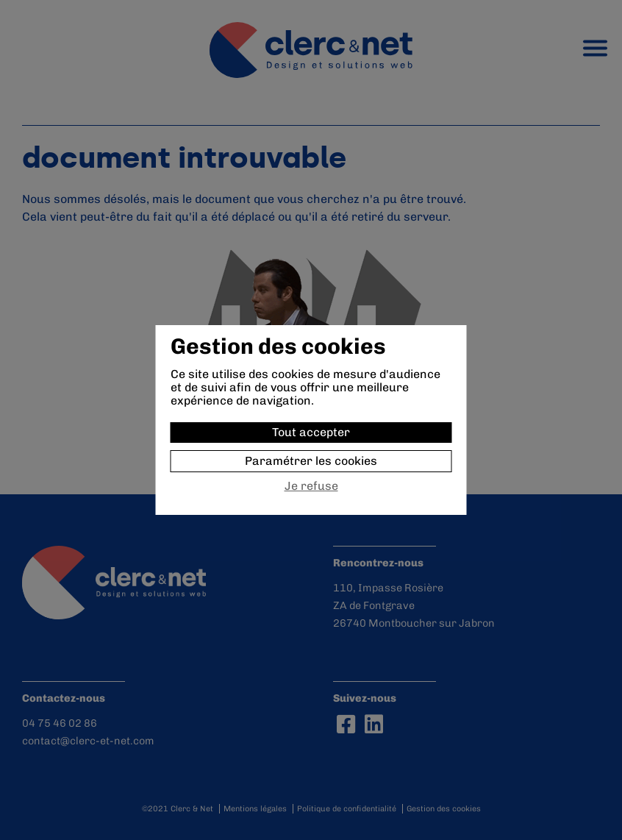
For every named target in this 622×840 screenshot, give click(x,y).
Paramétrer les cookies (311, 461)
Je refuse (311, 486)
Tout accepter (311, 432)
